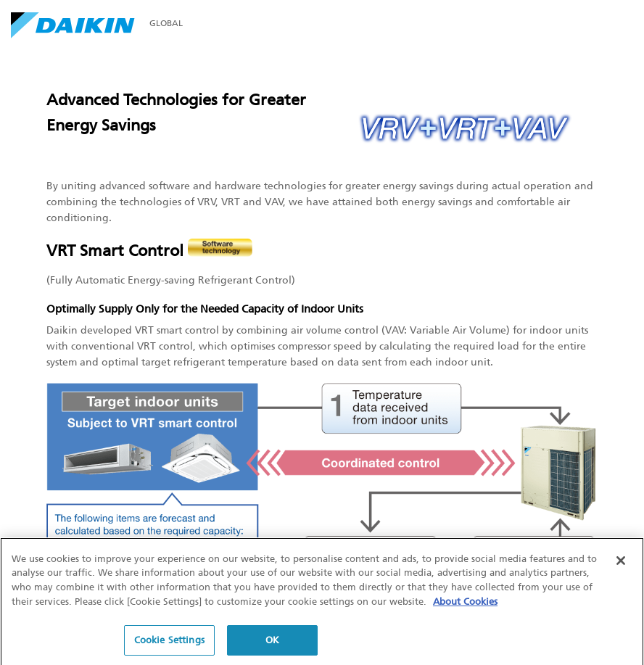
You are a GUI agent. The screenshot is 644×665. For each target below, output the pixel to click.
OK (272, 642)
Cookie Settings (169, 642)
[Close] (621, 563)
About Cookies (465, 603)
